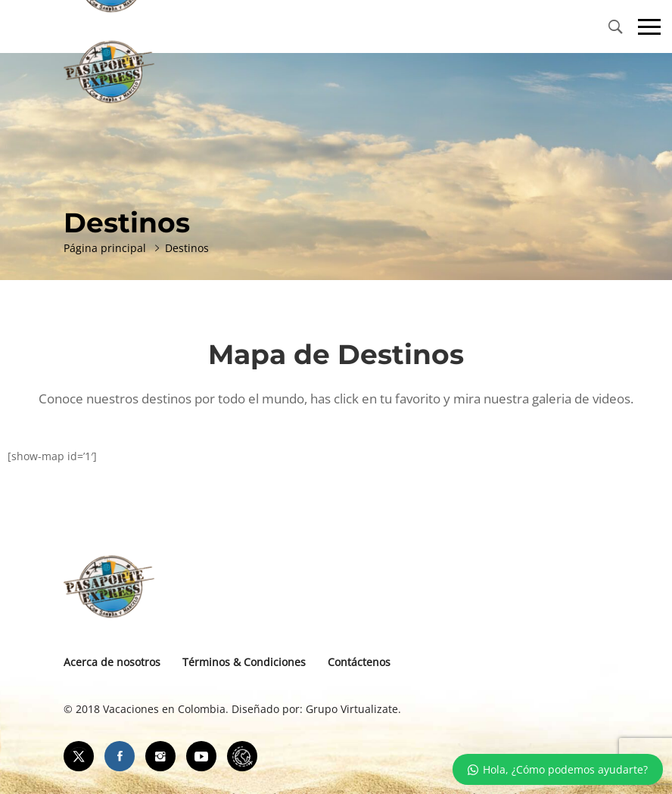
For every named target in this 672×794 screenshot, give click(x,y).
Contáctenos (359, 662)
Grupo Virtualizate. (353, 709)
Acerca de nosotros (112, 662)
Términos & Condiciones (244, 662)
